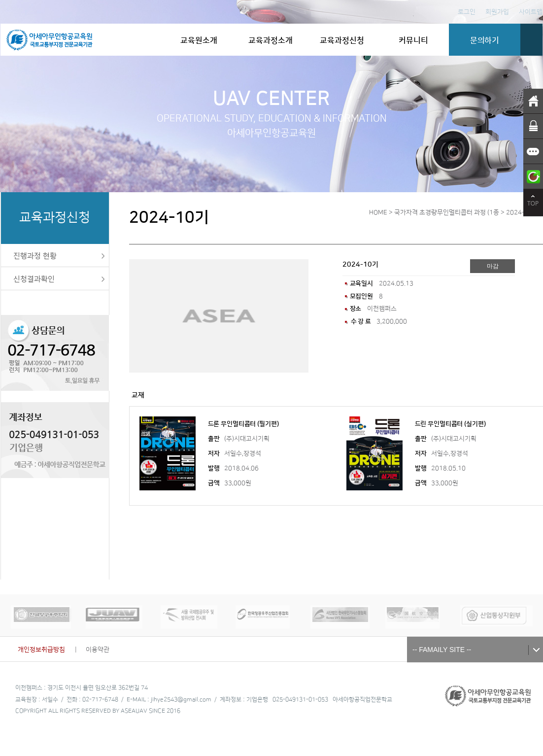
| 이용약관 (92, 650)
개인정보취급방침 (44, 650)
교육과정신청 (342, 40)
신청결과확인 (34, 279)
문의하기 (485, 40)
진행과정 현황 (35, 256)
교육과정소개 (271, 40)
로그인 (467, 12)
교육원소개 (199, 40)
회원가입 (497, 12)
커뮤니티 (413, 40)
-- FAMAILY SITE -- (442, 650)
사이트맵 (531, 12)
